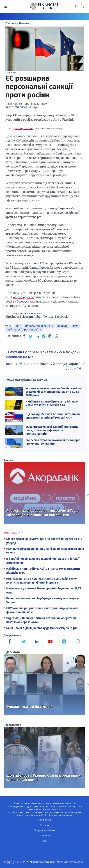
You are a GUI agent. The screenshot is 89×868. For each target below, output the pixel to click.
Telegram (26, 317)
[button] (82, 6)
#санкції (63, 326)
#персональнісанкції (39, 326)
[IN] (37, 336)
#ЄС (19, 326)
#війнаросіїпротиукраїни (24, 329)
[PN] (50, 336)
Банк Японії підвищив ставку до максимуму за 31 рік (42, 628)
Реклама (45, 825)
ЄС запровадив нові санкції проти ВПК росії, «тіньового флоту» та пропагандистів (52, 430)
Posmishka (77, 862)
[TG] (44, 336)
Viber (38, 317)
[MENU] (6, 6)
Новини (11, 72)
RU (77, 6)
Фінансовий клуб (26, 107)
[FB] (24, 336)
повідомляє (24, 128)
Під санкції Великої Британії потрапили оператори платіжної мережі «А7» (53, 416)
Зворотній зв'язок (44, 830)
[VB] (57, 336)
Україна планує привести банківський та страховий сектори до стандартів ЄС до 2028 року (53, 392)
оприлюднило (24, 297)
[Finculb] (10, 642)
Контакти (45, 836)
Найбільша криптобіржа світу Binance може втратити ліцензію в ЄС (52, 403)
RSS (45, 841)
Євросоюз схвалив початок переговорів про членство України (53, 442)
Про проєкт (44, 820)
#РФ (76, 326)
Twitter (48, 317)
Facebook (61, 317)
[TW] (31, 336)
